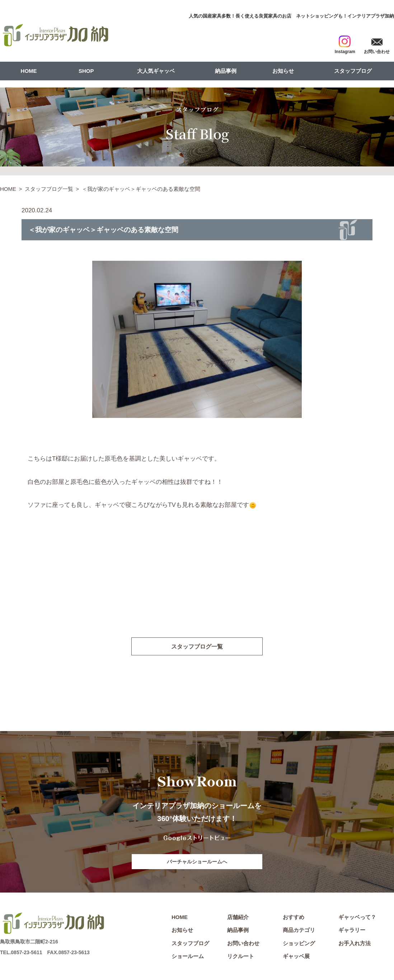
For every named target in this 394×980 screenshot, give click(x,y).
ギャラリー (352, 931)
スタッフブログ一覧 (49, 189)
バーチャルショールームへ (197, 862)
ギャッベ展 (296, 957)
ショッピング (299, 944)
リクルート (241, 957)
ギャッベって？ (357, 918)
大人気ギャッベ (156, 71)
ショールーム (188, 957)
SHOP (86, 71)
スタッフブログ (353, 71)
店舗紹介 (238, 918)
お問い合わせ (243, 944)
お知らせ (283, 71)
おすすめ (294, 918)
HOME (29, 71)
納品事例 (226, 71)
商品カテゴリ (299, 931)
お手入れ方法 (355, 944)
